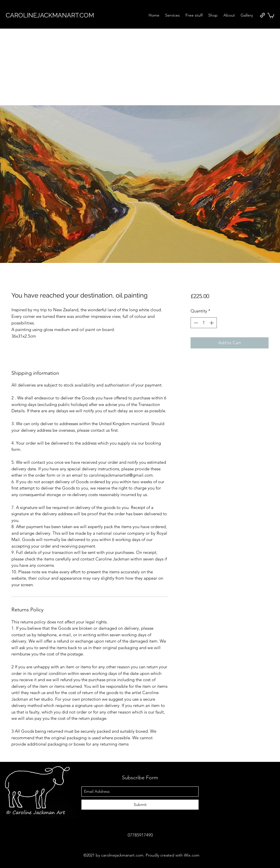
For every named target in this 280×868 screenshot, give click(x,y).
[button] (271, 15)
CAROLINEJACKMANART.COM (50, 15)
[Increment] (212, 323)
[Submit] (140, 805)
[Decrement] (195, 323)
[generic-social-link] (263, 15)
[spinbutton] (204, 323)
